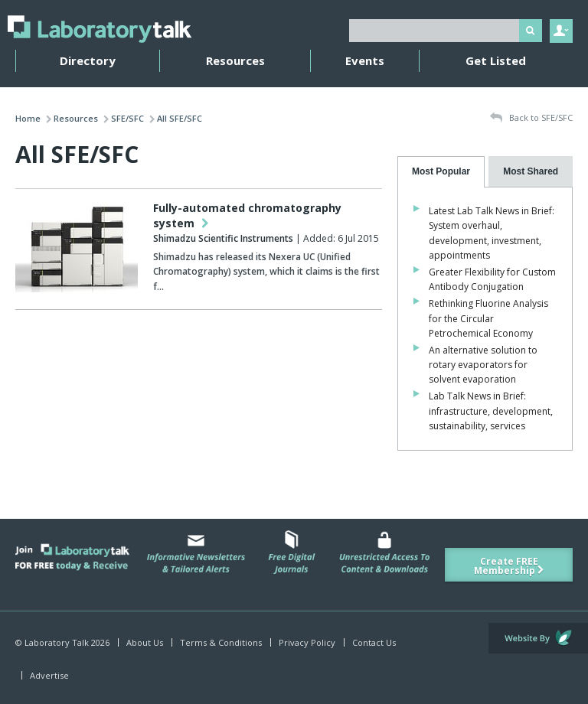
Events (365, 60)
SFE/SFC (127, 118)
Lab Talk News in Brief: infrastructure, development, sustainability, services (491, 411)
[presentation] (441, 172)
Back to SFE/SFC (531, 118)
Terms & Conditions (221, 642)
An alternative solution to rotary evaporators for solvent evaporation (483, 365)
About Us (145, 642)
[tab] (441, 172)
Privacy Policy (307, 642)
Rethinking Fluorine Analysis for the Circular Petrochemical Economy (488, 318)
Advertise (49, 675)
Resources (235, 60)
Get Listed (496, 60)
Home (28, 118)
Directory (88, 60)
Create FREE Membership (509, 566)
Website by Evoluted (538, 638)
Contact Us (374, 642)
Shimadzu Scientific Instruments (223, 238)
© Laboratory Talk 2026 (62, 642)
